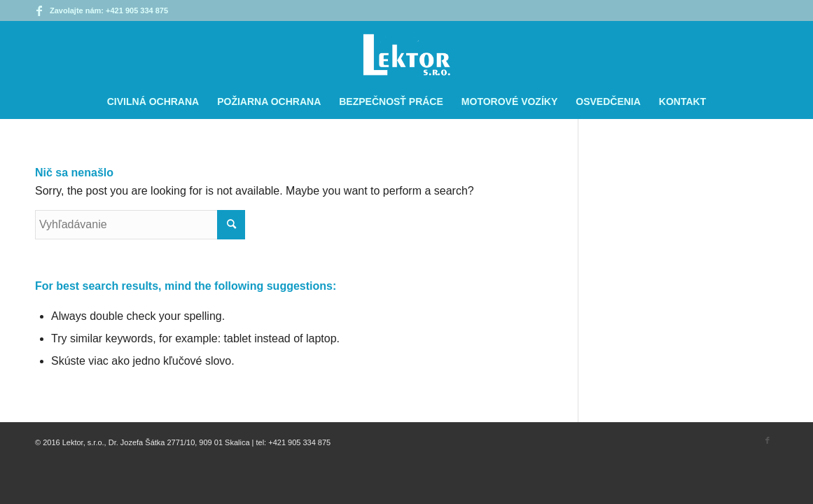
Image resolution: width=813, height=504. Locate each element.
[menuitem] (153, 101)
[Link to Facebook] (39, 10)
